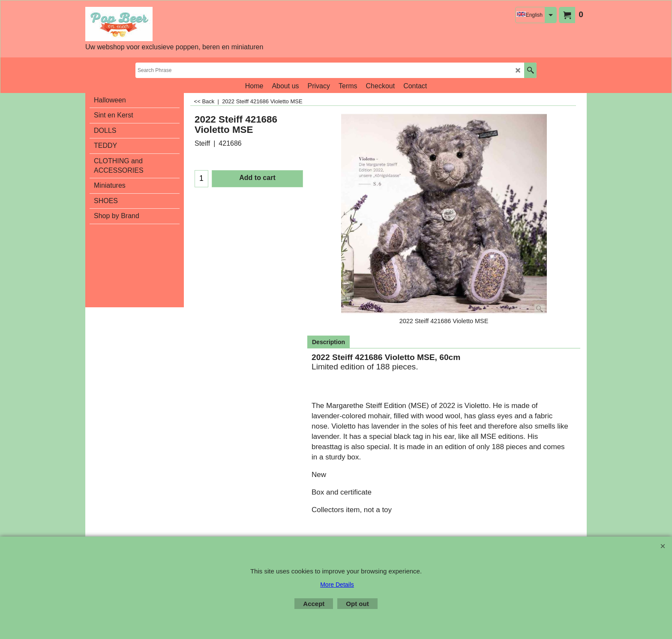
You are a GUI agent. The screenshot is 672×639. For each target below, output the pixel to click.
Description (328, 342)
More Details (337, 585)
